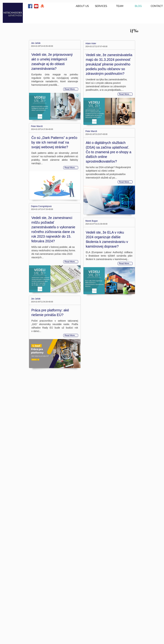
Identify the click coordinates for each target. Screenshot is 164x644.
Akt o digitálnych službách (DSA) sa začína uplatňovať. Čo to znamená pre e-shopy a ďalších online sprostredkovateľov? (100, 178)
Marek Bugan (83, 261)
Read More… (71, 89)
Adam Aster (82, 57)
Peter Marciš (37, 140)
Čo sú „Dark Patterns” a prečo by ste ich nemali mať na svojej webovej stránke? (54, 157)
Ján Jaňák (36, 43)
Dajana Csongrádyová (41, 235)
